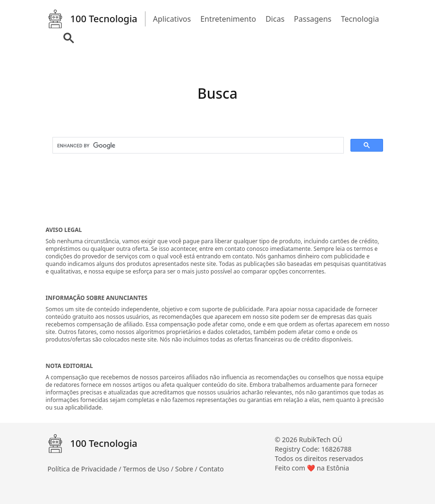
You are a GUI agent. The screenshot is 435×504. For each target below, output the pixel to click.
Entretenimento (228, 19)
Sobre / (187, 469)
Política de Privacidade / (85, 469)
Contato (211, 469)
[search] (197, 145)
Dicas (275, 19)
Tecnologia (360, 19)
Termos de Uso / (149, 469)
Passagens (312, 19)
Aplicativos (172, 19)
